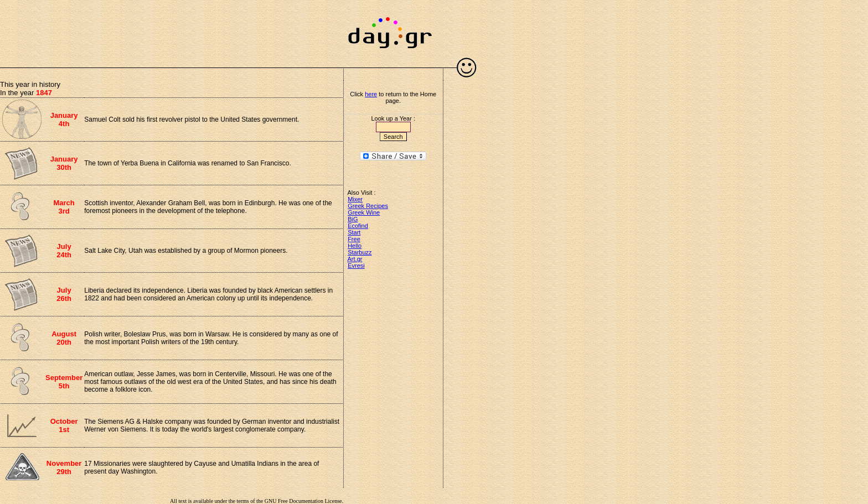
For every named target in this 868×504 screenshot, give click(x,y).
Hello (355, 246)
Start (354, 232)
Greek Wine (364, 212)
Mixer (355, 199)
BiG (353, 219)
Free (354, 239)
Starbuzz (360, 252)
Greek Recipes (368, 206)
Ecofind (358, 226)
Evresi (356, 266)
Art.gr (355, 259)
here (371, 94)
